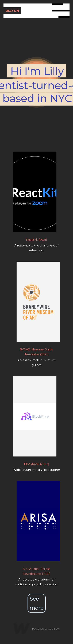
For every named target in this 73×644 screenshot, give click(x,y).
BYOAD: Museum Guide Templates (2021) (36, 352)
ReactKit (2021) (37, 240)
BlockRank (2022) (37, 464)
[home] (28, 11)
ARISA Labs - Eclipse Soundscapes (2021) (36, 571)
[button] (61, 11)
